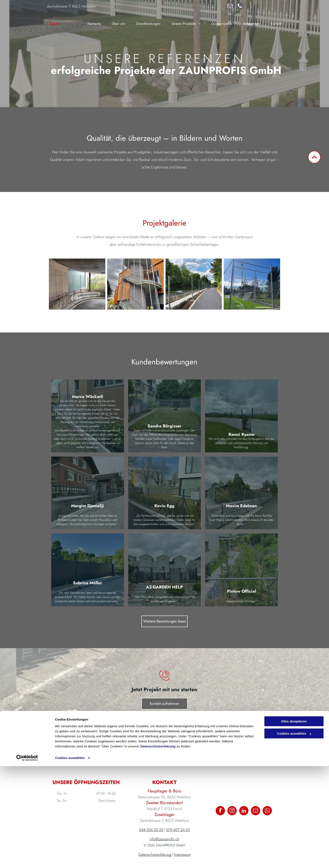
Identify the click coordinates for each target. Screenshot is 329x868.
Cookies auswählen (70, 860)
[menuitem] (94, 24)
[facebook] (220, 811)
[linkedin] (244, 811)
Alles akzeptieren (294, 823)
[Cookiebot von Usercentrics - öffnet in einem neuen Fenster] (27, 860)
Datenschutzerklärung (158, 848)
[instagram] (232, 811)
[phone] (240, 7)
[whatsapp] (267, 811)
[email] (230, 7)
